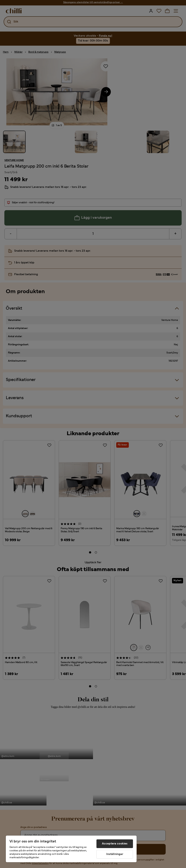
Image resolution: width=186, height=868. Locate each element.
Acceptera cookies (115, 844)
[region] (71, 849)
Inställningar (115, 854)
